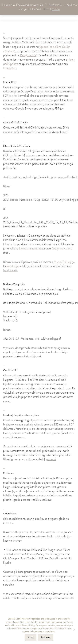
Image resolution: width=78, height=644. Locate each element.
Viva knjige (13, 266)
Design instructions (62, 249)
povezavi (51, 460)
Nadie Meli (10, 271)
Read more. (46, 638)
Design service (28, 55)
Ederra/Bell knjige (64, 262)
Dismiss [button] (56, 9)
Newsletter (9, 68)
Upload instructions (50, 47)
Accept (31, 638)
